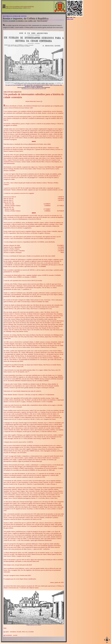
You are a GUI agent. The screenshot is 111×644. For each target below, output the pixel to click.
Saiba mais (70, 19)
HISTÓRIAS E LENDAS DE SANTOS (15, 16)
